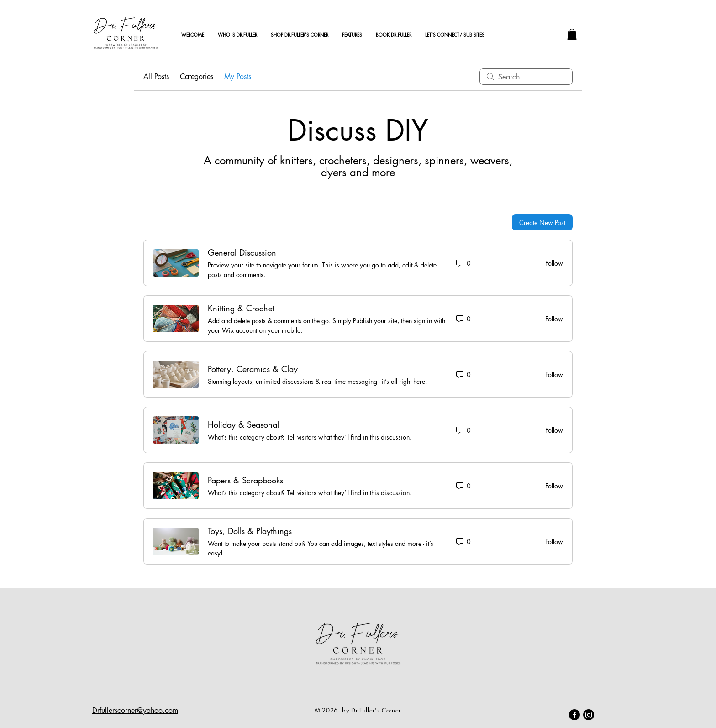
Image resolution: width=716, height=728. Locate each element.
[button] (572, 34)
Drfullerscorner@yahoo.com (135, 710)
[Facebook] (574, 715)
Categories (197, 76)
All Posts (156, 76)
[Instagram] (589, 715)
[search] (526, 77)
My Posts (238, 76)
